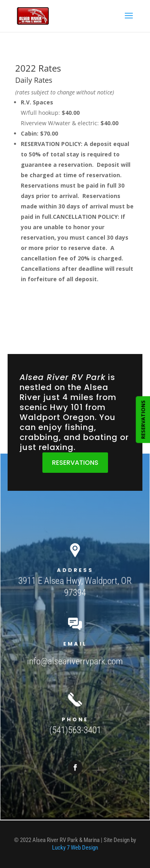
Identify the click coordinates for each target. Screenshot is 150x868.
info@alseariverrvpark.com (75, 659)
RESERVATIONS (75, 463)
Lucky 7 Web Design (75, 848)
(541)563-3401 (75, 723)
